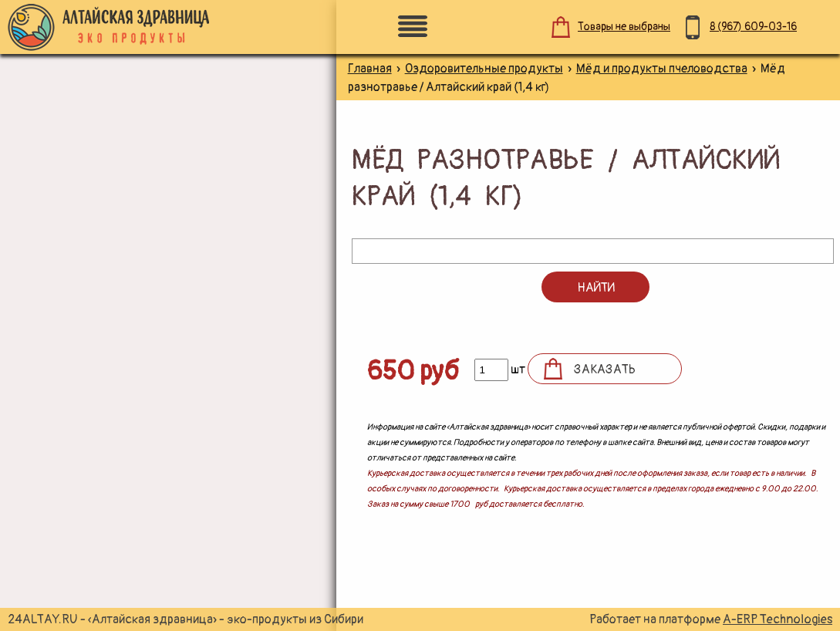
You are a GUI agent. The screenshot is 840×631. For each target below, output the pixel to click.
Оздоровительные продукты (484, 69)
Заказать (605, 369)
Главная (370, 69)
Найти (596, 288)
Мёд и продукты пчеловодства (662, 69)
